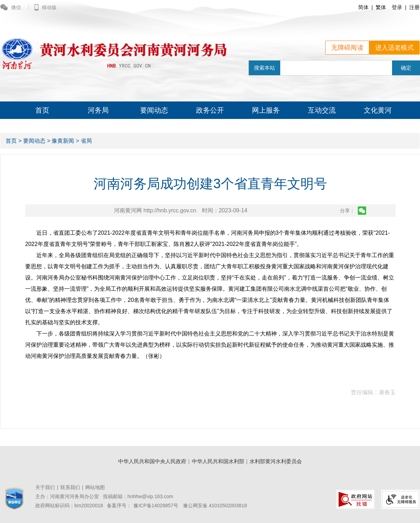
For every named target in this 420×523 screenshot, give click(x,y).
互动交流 (322, 110)
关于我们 (45, 487)
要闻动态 (154, 110)
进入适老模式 (394, 48)
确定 (406, 68)
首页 (42, 110)
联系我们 (70, 487)
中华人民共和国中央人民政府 (152, 461)
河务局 (98, 110)
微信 (11, 7)
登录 (397, 7)
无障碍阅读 (347, 48)
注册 (414, 7)
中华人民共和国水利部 (218, 461)
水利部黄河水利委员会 (276, 461)
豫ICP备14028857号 (156, 506)
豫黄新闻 (63, 141)
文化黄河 (378, 110)
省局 (86, 141)
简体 (363, 7)
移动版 (46, 7)
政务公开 (210, 110)
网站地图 (95, 487)
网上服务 (266, 110)
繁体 (381, 7)
